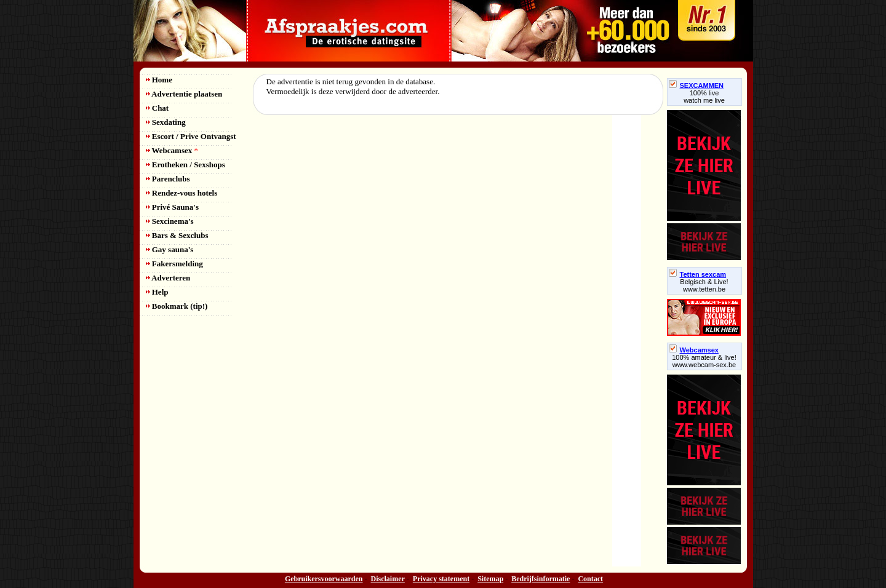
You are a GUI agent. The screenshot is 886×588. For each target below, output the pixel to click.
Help (157, 292)
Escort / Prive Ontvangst (191, 136)
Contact (590, 579)
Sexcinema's (170, 221)
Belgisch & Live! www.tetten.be (704, 285)
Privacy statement (441, 579)
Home (159, 80)
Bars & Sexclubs (177, 235)
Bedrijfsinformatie (541, 579)
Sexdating (166, 122)
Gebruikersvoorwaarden (324, 579)
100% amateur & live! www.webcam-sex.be (704, 361)
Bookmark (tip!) (177, 306)
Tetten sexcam (698, 274)
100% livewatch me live (704, 97)
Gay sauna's (170, 249)
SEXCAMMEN (696, 85)
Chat (158, 108)
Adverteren (168, 278)
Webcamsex (172, 150)
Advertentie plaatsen (184, 94)
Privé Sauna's (172, 207)
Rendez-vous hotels (182, 193)
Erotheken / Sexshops (186, 165)
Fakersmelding (174, 264)
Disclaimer (388, 579)
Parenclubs (168, 179)
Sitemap (490, 579)
